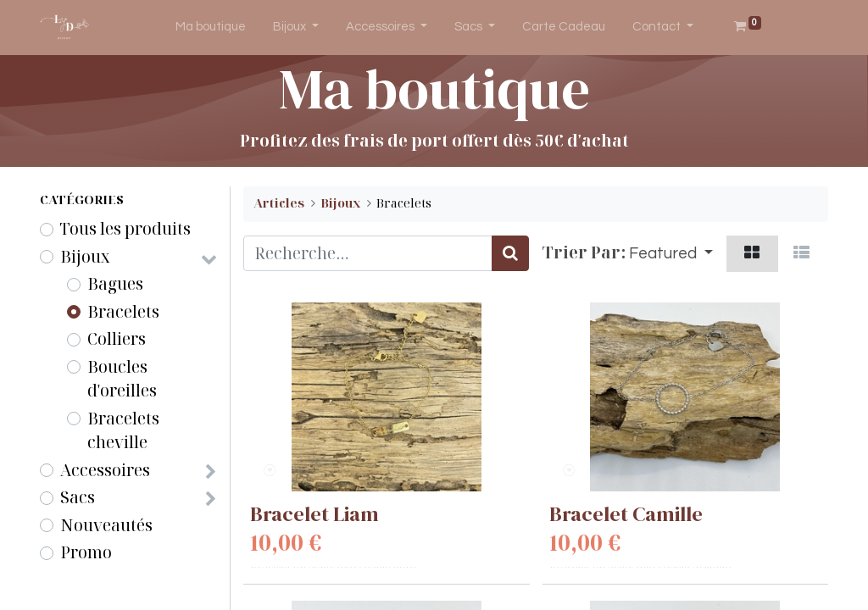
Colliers (117, 339)
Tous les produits (125, 229)
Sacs (78, 497)
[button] (671, 254)
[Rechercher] (510, 254)
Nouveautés (106, 525)
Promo (86, 552)
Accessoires (105, 470)
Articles (279, 203)
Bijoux (85, 257)
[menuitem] (211, 28)
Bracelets (123, 312)
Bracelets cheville (123, 431)
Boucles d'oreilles (122, 379)
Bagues (115, 284)
